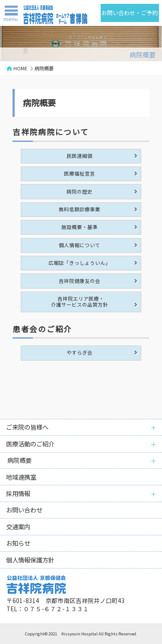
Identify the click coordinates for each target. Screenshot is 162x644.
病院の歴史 (79, 192)
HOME (20, 68)
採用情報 (18, 493)
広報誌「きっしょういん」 (79, 263)
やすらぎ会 (79, 352)
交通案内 (18, 526)
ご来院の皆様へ (27, 427)
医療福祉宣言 (79, 173)
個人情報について (79, 245)
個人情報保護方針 (30, 560)
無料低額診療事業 (79, 209)
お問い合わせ (24, 510)
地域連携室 (21, 477)
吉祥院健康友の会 (79, 281)
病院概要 (19, 460)
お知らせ (18, 543)
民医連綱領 (79, 156)
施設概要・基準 (79, 227)
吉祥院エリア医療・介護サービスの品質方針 (79, 302)
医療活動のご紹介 (30, 444)
